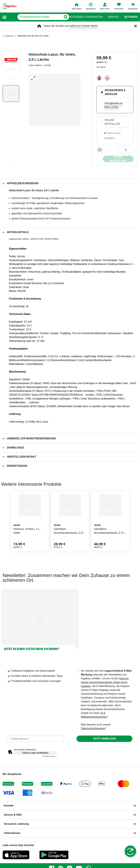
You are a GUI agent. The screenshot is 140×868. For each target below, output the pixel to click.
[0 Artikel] (126, 150)
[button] (4, 17)
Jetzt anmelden (104, 739)
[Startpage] (10, 6)
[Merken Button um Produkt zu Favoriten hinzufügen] (100, 150)
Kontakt (9, 806)
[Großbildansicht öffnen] (55, 100)
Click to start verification (35, 753)
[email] (36, 739)
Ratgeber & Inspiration (86, 17)
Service (113, 17)
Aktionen (131, 17)
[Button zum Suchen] (64, 17)
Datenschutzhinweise (93, 728)
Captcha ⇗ (50, 756)
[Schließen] (136, 26)
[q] (35, 17)
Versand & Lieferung (16, 824)
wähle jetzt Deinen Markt (83, 26)
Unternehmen (12, 833)
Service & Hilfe (13, 815)
